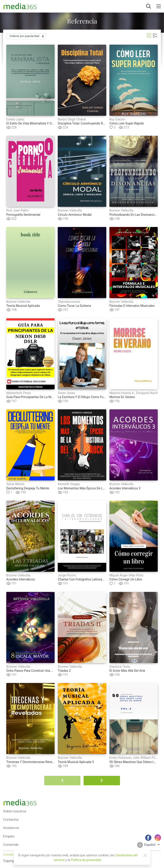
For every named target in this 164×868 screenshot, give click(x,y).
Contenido (11, 845)
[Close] (145, 855)
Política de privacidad (86, 860)
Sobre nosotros (15, 811)
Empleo (9, 836)
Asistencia (11, 828)
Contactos (11, 820)
